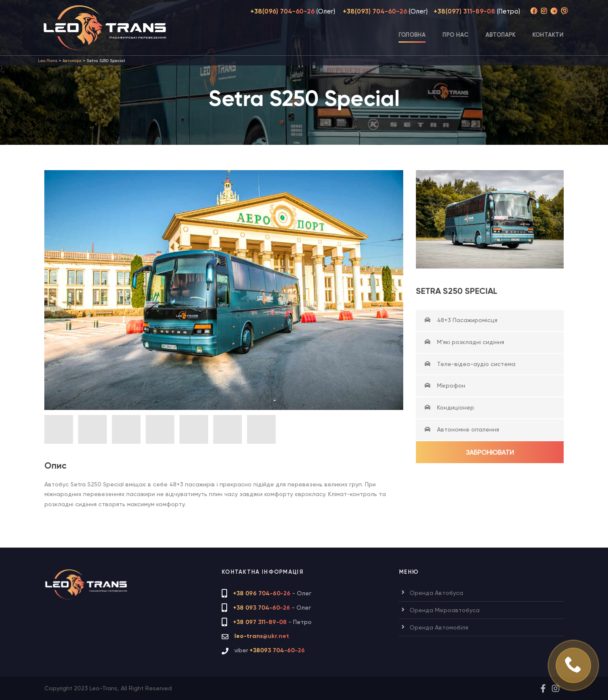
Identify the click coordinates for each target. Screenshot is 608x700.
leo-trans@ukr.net (262, 636)
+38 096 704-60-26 (262, 593)
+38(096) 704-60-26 (282, 12)
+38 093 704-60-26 (262, 608)
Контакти (548, 35)
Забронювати (490, 453)
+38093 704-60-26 (277, 650)
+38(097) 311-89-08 (464, 12)
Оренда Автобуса (436, 593)
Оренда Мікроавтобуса (445, 610)
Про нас (456, 35)
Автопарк (501, 35)
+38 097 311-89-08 (260, 622)
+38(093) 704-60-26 (375, 12)
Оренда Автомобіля (439, 627)
